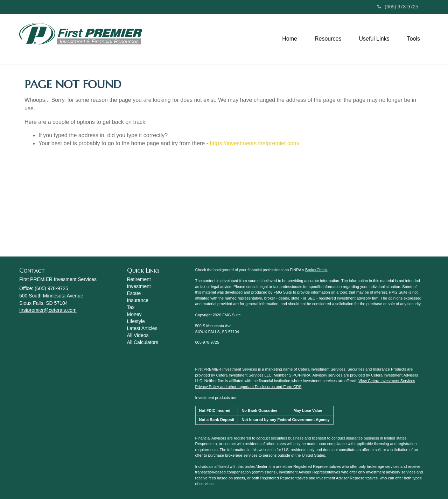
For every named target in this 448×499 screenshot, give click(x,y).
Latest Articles (142, 328)
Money (134, 314)
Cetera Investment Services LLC (244, 375)
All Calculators (143, 342)
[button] (290, 39)
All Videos (138, 335)
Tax (131, 307)
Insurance (138, 300)
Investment (139, 286)
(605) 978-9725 (398, 7)
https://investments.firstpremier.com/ (254, 143)
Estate (134, 293)
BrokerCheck (316, 270)
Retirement (139, 279)
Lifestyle (136, 321)
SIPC (293, 375)
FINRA (305, 375)
